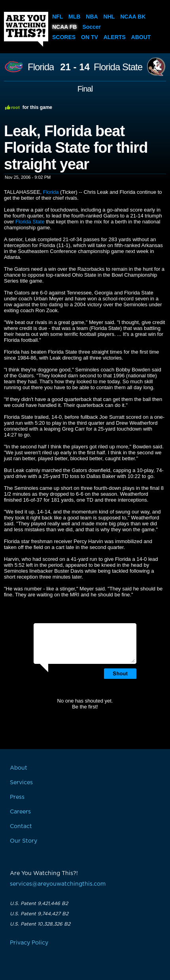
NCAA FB (64, 27)
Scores (64, 37)
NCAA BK (133, 17)
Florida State (118, 67)
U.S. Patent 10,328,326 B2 (40, 924)
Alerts (115, 37)
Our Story (24, 841)
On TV (90, 37)
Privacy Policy (29, 943)
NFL (58, 17)
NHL (109, 17)
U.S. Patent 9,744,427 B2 (39, 914)
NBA (92, 17)
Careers (20, 812)
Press (17, 797)
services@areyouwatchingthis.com (58, 884)
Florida (41, 67)
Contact (21, 826)
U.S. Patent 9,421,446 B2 (39, 903)
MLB (74, 17)
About (141, 37)
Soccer (92, 27)
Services (21, 783)
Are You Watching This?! (26, 29)
